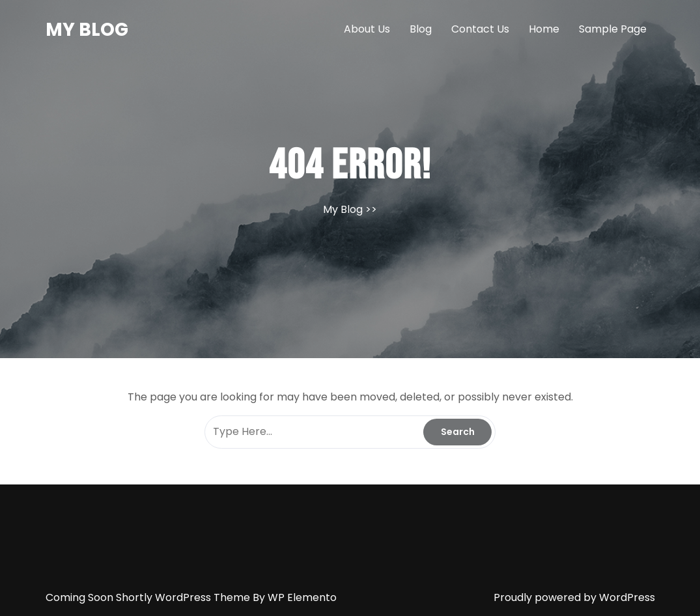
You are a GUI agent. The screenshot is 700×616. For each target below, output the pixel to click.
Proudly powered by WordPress (574, 597)
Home (544, 29)
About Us (367, 29)
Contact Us (480, 29)
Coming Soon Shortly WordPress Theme (149, 597)
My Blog (87, 30)
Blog (421, 29)
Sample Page (613, 29)
